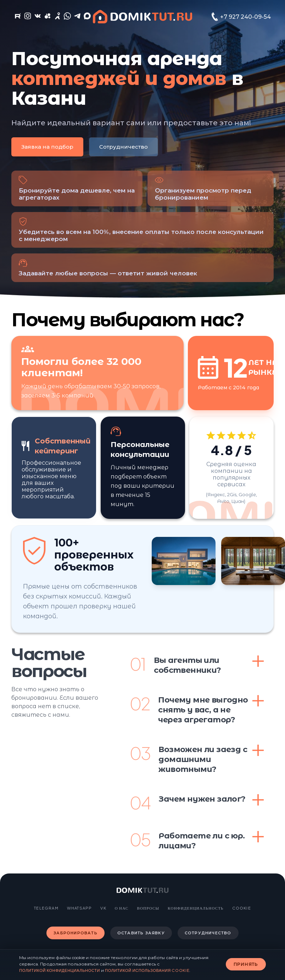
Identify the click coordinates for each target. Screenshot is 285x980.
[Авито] (47, 18)
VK (103, 908)
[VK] (38, 18)
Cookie (242, 908)
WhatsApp (80, 908)
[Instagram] (28, 18)
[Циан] (57, 18)
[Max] (87, 18)
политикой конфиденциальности (60, 970)
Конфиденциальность (195, 908)
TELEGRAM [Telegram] (46, 908)
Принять (246, 964)
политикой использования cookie (147, 970)
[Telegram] (77, 18)
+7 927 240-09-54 (245, 17)
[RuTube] (18, 18)
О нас (122, 908)
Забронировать (76, 933)
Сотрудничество (124, 147)
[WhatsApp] (67, 18)
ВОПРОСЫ (148, 908)
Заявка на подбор (47, 147)
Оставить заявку (141, 933)
